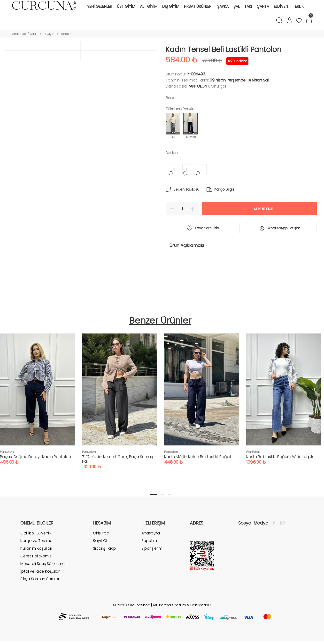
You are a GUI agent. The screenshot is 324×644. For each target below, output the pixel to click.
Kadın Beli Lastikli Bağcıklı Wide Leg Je (280, 463)
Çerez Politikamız (36, 563)
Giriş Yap (101, 540)
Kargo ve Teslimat (37, 547)
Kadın (34, 34)
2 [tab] (162, 501)
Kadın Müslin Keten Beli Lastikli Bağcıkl (198, 463)
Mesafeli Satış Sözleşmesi (44, 570)
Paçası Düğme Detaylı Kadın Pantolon (35, 463)
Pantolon (66, 34)
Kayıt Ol (100, 547)
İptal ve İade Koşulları (40, 578)
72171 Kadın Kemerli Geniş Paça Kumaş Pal (117, 466)
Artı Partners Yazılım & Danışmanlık (182, 612)
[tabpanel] (120, 403)
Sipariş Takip (104, 555)
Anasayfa (19, 34)
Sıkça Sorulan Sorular (40, 585)
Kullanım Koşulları (36, 555)
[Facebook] (275, 530)
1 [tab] (154, 501)
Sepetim (149, 547)
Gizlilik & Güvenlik (36, 540)
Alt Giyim (49, 34)
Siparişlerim (152, 555)
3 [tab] (169, 501)
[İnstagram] (281, 530)
